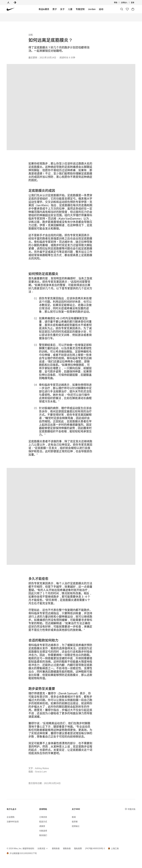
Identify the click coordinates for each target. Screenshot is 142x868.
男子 (55, 9)
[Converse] (15, 2)
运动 (101, 9)
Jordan (92, 9)
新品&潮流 (44, 9)
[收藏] (127, 9)
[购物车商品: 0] (133, 9)
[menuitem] (43, 848)
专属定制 (80, 9)
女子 (62, 9)
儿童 (70, 9)
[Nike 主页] (11, 9)
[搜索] (122, 9)
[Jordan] (8, 2)
